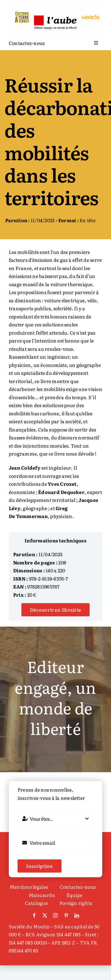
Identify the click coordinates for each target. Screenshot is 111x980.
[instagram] (55, 915)
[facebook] (34, 915)
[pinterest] (66, 915)
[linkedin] (77, 915)
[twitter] (45, 915)
